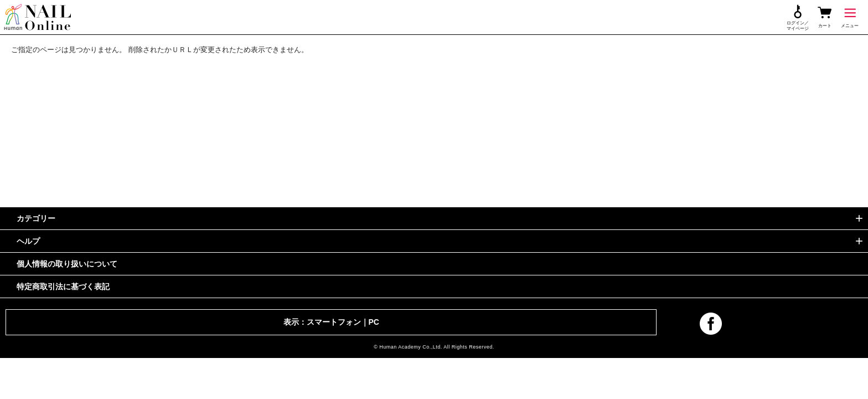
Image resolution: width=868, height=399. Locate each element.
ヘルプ (28, 241)
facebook (711, 324)
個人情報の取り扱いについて (67, 264)
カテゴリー (36, 218)
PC (374, 322)
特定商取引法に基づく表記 (63, 287)
